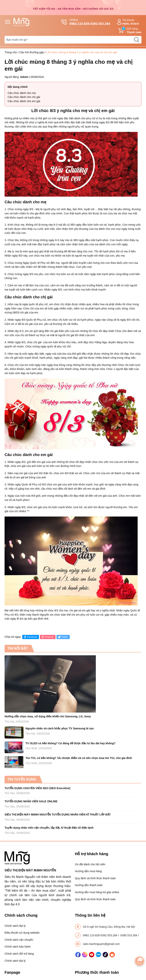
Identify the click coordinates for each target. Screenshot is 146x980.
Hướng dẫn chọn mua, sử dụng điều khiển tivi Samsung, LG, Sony (48, 716)
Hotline (86, 22)
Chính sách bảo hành (18, 947)
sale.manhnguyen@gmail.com (101, 944)
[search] (136, 40)
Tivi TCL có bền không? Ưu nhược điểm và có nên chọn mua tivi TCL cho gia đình (79, 758)
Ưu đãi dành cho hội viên (90, 864)
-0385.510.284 (129, 935)
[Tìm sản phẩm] (73, 40)
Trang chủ (11, 52)
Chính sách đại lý (15, 926)
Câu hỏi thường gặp (32, 52)
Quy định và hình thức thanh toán (95, 878)
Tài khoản (127, 22)
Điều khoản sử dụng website (22, 933)
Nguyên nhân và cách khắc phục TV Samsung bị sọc (60, 728)
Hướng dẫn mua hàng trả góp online (97, 892)
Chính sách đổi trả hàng (19, 954)
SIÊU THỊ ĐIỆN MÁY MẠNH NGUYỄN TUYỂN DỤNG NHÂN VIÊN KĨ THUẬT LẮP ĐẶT (58, 815)
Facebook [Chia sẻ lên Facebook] (30, 637)
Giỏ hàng (130, 30)
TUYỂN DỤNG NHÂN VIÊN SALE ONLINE (31, 801)
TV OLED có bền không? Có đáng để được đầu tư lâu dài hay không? (71, 743)
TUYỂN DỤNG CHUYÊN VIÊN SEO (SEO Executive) (37, 788)
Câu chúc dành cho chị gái (24, 97)
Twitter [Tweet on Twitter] (63, 637)
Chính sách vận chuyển (19, 940)
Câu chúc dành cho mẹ (22, 93)
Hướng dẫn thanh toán (89, 885)
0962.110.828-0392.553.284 (100, 935)
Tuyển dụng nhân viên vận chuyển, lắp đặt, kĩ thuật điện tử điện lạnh (49, 828)
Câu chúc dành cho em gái (24, 101)
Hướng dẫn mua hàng (88, 871)
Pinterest (47, 637)
